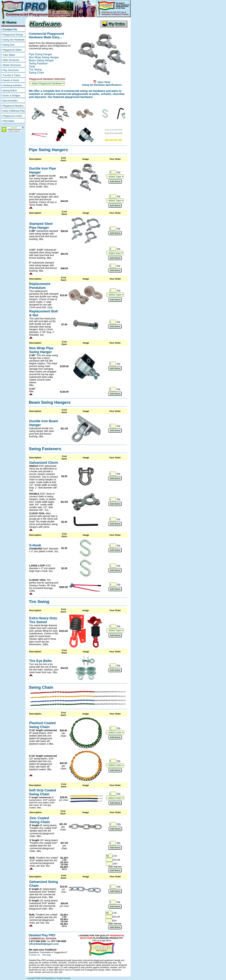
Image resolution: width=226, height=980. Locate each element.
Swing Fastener (38, 63)
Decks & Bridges (11, 96)
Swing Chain (36, 73)
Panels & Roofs (11, 80)
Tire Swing (35, 70)
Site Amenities (10, 101)
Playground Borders (13, 106)
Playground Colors (12, 116)
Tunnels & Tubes (12, 75)
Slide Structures (11, 60)
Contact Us (10, 29)
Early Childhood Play (14, 111)
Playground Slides (12, 50)
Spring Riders (10, 90)
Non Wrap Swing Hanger (44, 57)
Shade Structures (12, 65)
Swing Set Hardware (14, 40)
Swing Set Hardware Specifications (102, 85)
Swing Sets (9, 45)
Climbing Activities (12, 85)
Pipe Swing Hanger (40, 54)
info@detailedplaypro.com (44, 944)
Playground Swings (13, 35)
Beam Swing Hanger (41, 60)
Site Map (47, 955)
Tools (32, 67)
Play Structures (11, 70)
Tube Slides (9, 55)
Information (9, 121)
